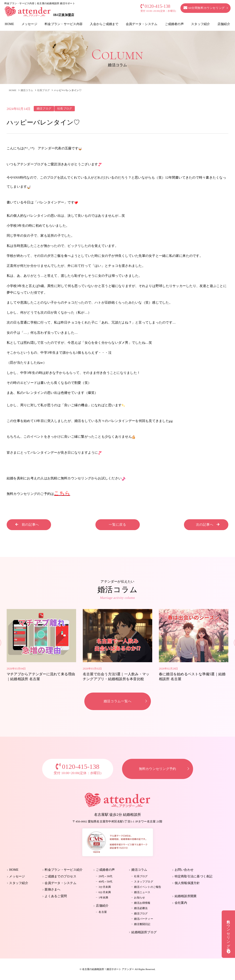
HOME (10, 24)
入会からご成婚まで (104, 24)
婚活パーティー (144, 919)
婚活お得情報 (142, 903)
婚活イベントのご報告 (148, 887)
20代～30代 (105, 876)
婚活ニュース (142, 892)
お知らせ (139, 898)
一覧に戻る (117, 525)
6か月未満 (105, 892)
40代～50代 (105, 882)
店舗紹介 (224, 24)
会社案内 (181, 903)
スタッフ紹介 (200, 24)
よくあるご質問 (56, 896)
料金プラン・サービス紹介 (64, 870)
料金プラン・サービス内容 (64, 24)
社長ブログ (43, 90)
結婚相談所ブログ (144, 932)
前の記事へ (27, 525)
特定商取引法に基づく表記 (194, 876)
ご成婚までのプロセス (60, 876)
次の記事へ (208, 525)
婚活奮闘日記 (142, 924)
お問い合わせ (184, 870)
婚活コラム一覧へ (118, 701)
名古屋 (103, 912)
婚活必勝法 (141, 908)
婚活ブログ (141, 914)
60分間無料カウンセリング (204, 8)
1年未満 (103, 898)
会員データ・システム (142, 24)
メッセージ (29, 24)
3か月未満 (105, 887)
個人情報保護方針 (187, 883)
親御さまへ (52, 889)
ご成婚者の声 (174, 24)
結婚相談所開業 (186, 896)
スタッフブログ (144, 882)
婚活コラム (27, 90)
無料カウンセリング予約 (158, 769)
